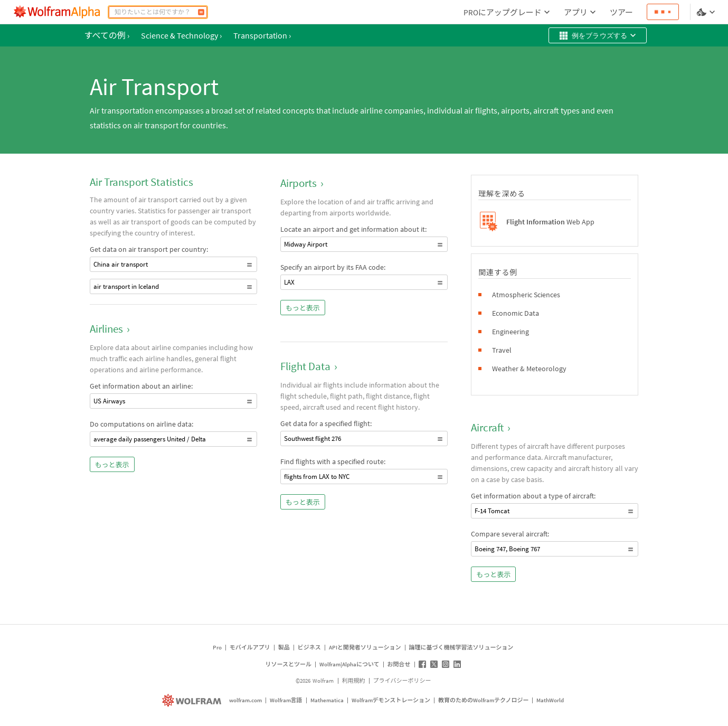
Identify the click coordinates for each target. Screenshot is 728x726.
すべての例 (107, 35)
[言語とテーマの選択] (707, 12)
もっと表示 (112, 465)
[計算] (201, 12)
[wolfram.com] (193, 700)
